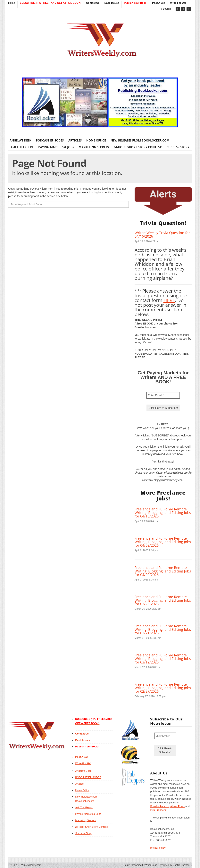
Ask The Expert (22, 147)
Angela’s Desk (20, 140)
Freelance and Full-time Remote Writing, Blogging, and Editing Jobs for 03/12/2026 (163, 659)
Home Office (96, 140)
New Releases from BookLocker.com (140, 140)
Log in (127, 865)
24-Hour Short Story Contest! (138, 147)
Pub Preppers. (158, 810)
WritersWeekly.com (30, 865)
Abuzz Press (177, 806)
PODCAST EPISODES (50, 140)
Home (12, 3)
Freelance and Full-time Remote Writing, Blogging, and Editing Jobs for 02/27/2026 (163, 688)
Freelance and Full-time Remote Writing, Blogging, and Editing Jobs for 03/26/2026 (163, 600)
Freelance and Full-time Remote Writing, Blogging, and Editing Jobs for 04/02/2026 (163, 571)
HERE (169, 300)
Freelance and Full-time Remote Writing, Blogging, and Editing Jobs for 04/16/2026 (163, 513)
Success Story (178, 147)
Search (166, 9)
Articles (75, 140)
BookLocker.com (160, 806)
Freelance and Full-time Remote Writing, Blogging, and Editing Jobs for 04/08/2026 (163, 542)
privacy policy (158, 848)
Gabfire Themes (181, 865)
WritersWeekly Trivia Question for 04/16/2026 (162, 234)
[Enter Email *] (163, 395)
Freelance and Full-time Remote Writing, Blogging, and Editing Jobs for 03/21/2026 (163, 629)
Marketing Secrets (94, 147)
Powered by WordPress (145, 865)
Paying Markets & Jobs (56, 147)
